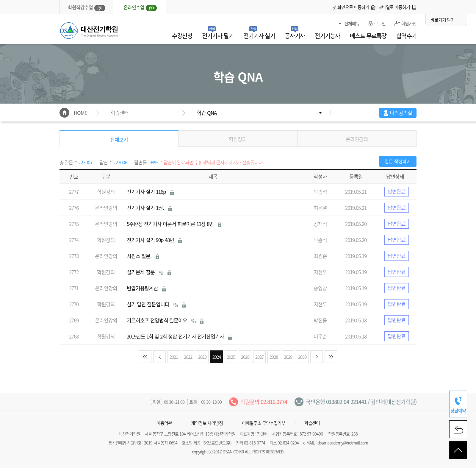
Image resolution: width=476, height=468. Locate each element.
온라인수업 (140, 7)
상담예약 (458, 411)
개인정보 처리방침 (207, 423)
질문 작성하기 (398, 161)
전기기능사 (327, 36)
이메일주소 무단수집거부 (264, 423)
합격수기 (406, 36)
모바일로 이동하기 (394, 7)
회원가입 (409, 24)
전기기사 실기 (259, 36)
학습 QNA (207, 113)
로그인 (380, 24)
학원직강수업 (87, 7)
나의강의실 (401, 113)
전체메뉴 (352, 24)
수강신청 (182, 36)
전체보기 (119, 139)
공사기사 (295, 36)
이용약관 (164, 423)
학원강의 (238, 139)
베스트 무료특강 (368, 36)
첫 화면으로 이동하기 (351, 7)
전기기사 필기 (218, 36)
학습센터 (312, 423)
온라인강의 (357, 139)
